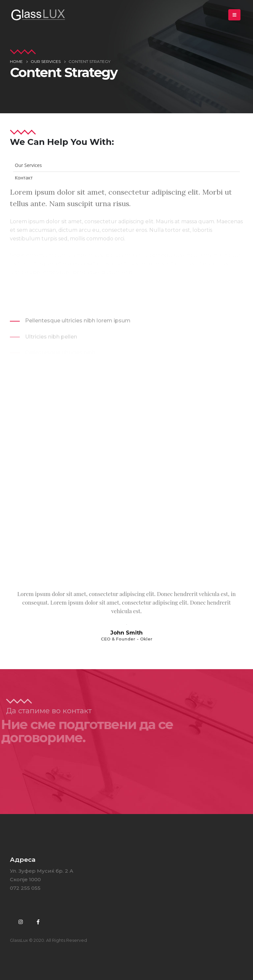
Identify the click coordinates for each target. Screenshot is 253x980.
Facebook (38, 922)
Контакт (24, 178)
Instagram (20, 922)
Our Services (28, 165)
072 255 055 (25, 888)
